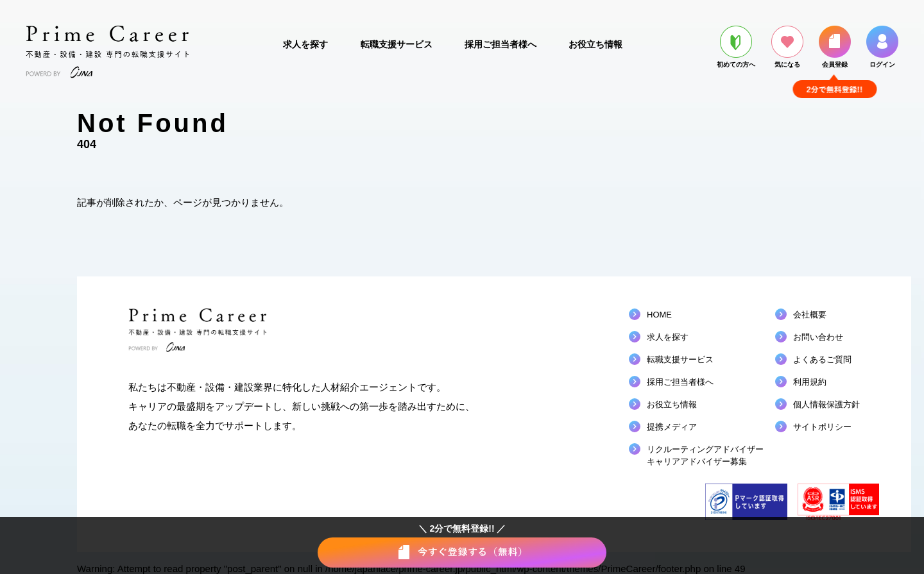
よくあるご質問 (822, 359)
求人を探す (305, 44)
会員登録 (835, 47)
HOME (659, 315)
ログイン (882, 47)
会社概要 (810, 315)
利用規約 (810, 382)
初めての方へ (736, 47)
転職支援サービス (397, 44)
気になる (787, 47)
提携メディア (672, 427)
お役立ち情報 (595, 44)
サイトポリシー (822, 427)
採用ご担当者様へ (501, 44)
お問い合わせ (818, 337)
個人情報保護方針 (826, 404)
